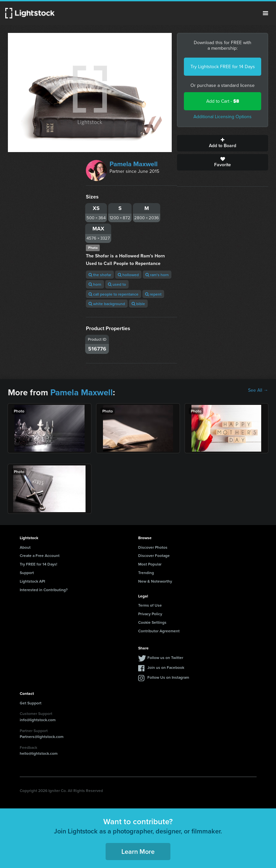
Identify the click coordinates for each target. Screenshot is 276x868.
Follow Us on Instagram (168, 677)
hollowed (128, 275)
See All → (258, 390)
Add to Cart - (223, 101)
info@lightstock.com (38, 720)
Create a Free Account (40, 555)
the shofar (100, 275)
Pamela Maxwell (134, 164)
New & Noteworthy (155, 581)
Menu (265, 13)
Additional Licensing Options (223, 117)
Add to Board (223, 143)
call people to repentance (113, 294)
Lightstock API (32, 581)
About (25, 547)
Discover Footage (154, 555)
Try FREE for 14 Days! (38, 564)
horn (95, 284)
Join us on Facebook (166, 667)
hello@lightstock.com (39, 753)
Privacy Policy (150, 614)
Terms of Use (150, 605)
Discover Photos (153, 547)
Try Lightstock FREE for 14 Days (223, 67)
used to (117, 284)
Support (27, 573)
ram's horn (157, 275)
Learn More (138, 851)
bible (138, 304)
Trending (146, 573)
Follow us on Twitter (165, 658)
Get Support (31, 703)
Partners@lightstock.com (42, 736)
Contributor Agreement (159, 631)
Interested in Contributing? (44, 590)
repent (153, 294)
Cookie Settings (152, 622)
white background (107, 304)
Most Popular (150, 564)
